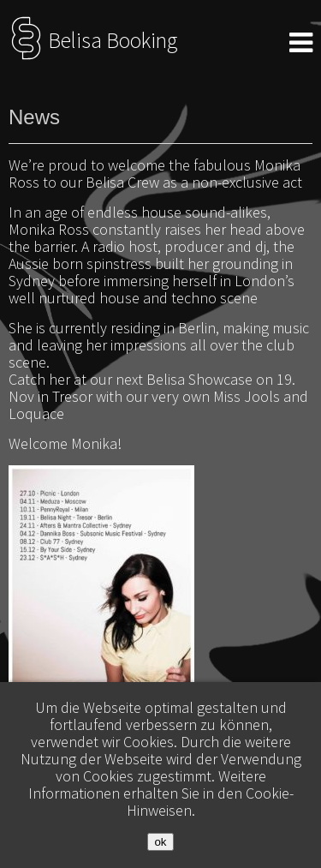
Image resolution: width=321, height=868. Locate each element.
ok (160, 842)
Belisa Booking (93, 40)
